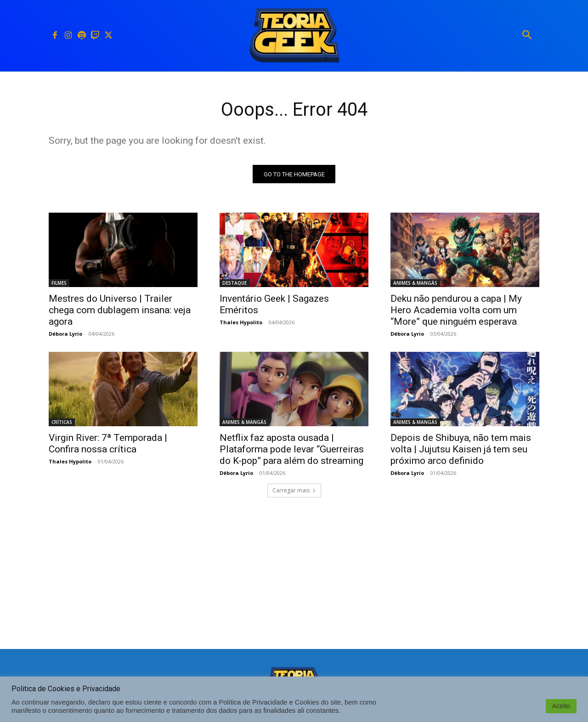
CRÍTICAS (62, 423)
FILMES (59, 283)
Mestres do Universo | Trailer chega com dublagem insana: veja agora (120, 310)
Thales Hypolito (241, 323)
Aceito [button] (561, 706)
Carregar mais (294, 491)
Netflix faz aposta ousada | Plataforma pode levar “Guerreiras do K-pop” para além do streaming (292, 450)
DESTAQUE (235, 283)
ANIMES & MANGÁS (415, 283)
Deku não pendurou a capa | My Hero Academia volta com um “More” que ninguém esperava (456, 310)
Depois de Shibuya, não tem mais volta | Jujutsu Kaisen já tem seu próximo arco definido (461, 450)
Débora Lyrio (65, 334)
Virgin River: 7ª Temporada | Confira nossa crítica (108, 444)
